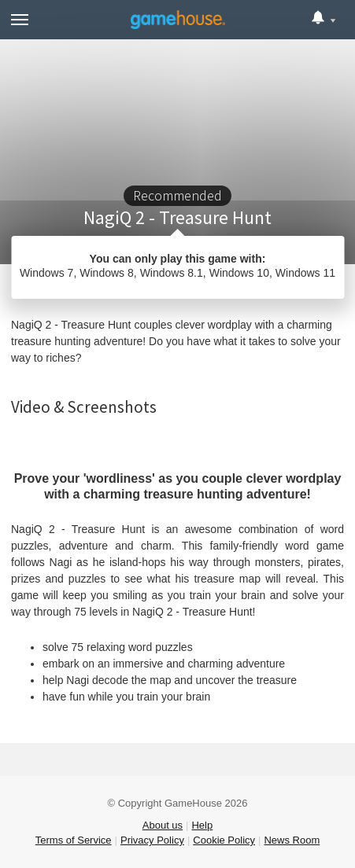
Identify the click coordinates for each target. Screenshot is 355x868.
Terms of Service (74, 840)
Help (202, 825)
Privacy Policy (152, 840)
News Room (292, 840)
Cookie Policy (224, 840)
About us (163, 825)
